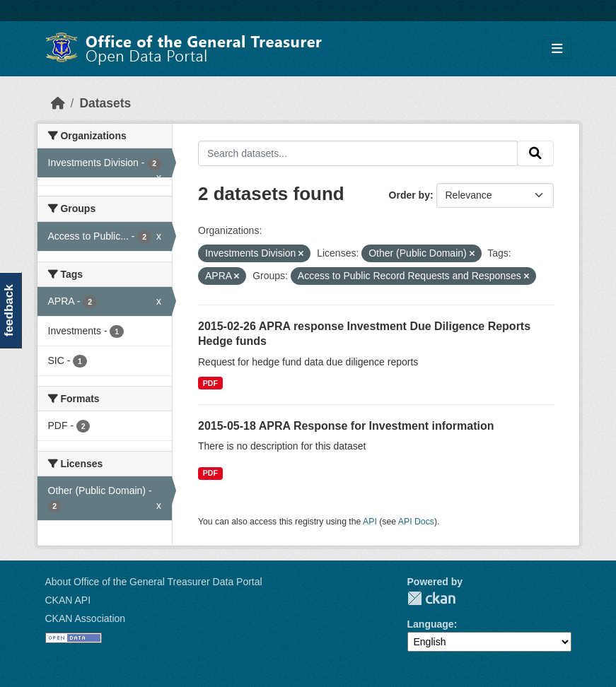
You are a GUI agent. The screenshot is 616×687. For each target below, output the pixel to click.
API (370, 522)
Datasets (105, 103)
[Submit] (535, 153)
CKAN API (68, 600)
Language (431, 624)
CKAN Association (86, 618)
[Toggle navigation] (557, 49)
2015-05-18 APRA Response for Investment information (346, 426)
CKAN (431, 598)
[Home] (58, 103)
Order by (409, 195)
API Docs (416, 522)
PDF (210, 383)
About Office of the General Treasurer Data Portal (154, 582)
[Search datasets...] (358, 153)
